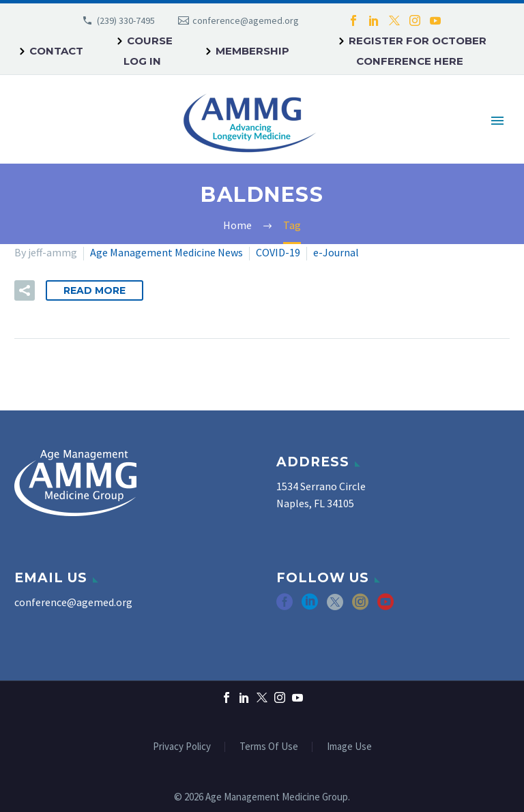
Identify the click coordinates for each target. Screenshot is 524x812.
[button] (25, 290)
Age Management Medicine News (166, 252)
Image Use (349, 747)
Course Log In (148, 51)
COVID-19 (278, 252)
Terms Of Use (269, 747)
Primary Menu (497, 121)
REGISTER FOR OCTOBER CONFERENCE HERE (418, 51)
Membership (252, 51)
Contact (56, 51)
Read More (94, 290)
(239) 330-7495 (126, 20)
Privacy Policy (182, 747)
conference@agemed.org (246, 20)
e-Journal (336, 252)
